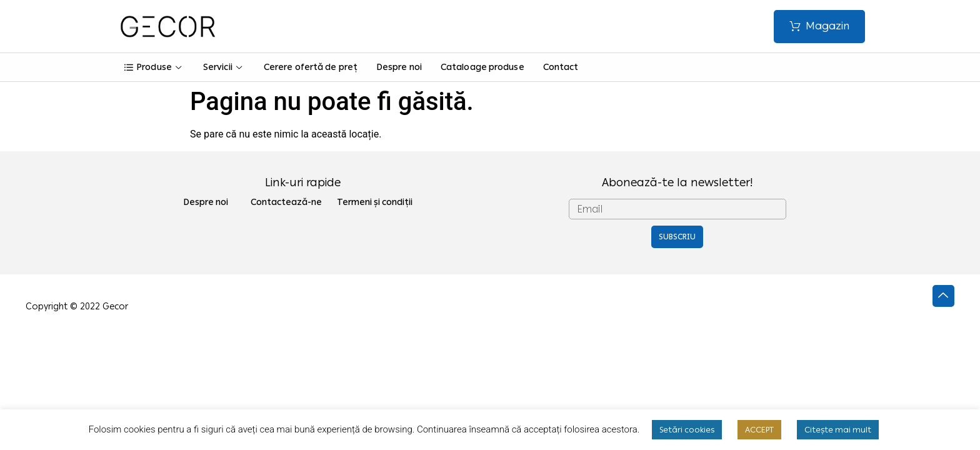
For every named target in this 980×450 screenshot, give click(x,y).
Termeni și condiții (375, 202)
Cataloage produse (482, 67)
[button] (819, 27)
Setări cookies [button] (687, 430)
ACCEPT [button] (759, 430)
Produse (154, 67)
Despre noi (399, 67)
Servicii (224, 67)
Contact (561, 67)
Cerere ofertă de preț (311, 67)
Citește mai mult (838, 430)
